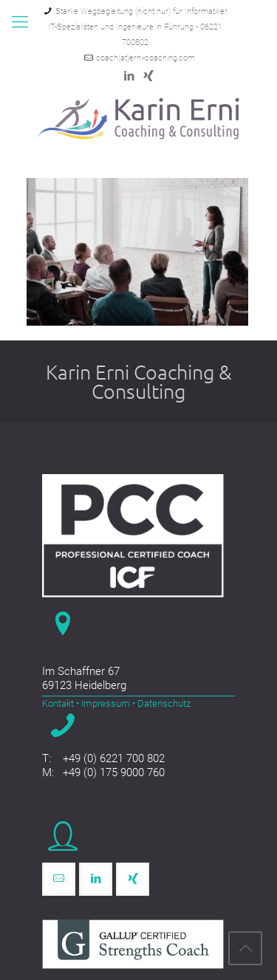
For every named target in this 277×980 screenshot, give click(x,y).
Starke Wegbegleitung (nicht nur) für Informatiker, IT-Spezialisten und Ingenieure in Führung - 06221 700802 (138, 27)
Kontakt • (61, 703)
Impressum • (107, 703)
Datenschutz (163, 703)
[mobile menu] (20, 22)
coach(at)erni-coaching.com (146, 58)
